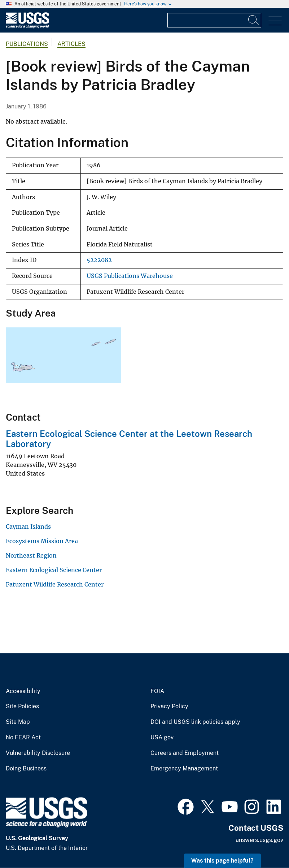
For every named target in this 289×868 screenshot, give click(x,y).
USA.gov (162, 738)
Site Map (18, 722)
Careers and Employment (185, 753)
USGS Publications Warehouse (130, 276)
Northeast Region (31, 555)
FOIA (157, 691)
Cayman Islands (28, 527)
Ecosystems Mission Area (42, 541)
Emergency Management (184, 769)
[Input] (214, 20)
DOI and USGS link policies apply (195, 722)
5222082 (99, 260)
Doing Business (26, 769)
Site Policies (22, 706)
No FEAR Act (23, 738)
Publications (27, 44)
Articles (71, 44)
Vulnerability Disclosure (38, 753)
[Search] (254, 20)
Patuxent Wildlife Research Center (55, 584)
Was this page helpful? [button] (222, 861)
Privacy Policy (169, 706)
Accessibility (23, 691)
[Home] (27, 27)
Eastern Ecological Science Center (54, 570)
